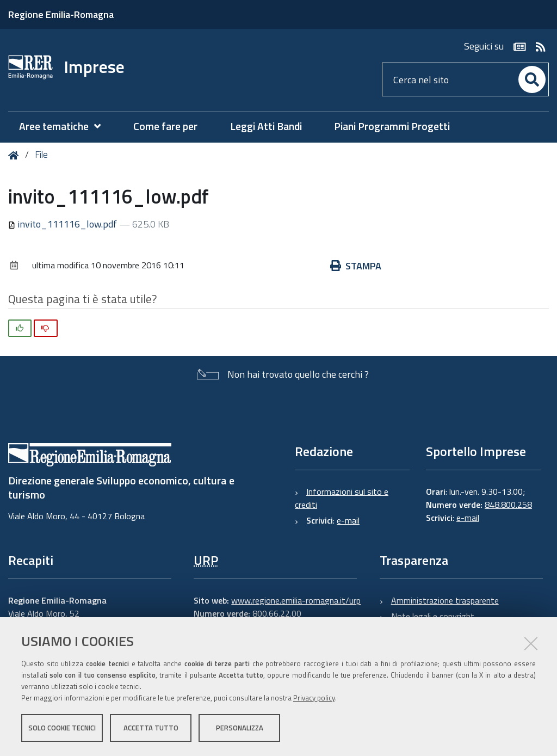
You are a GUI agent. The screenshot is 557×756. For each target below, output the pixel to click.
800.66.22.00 (277, 613)
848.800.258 (508, 505)
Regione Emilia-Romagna (61, 14)
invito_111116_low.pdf (64, 224)
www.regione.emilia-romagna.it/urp (296, 600)
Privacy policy (314, 698)
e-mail (348, 520)
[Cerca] (532, 79)
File (41, 155)
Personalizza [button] (240, 728)
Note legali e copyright (433, 616)
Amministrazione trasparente (445, 600)
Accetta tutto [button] (151, 728)
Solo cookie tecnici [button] (62, 728)
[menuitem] (65, 127)
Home (16, 155)
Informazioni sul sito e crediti (342, 498)
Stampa (356, 266)
